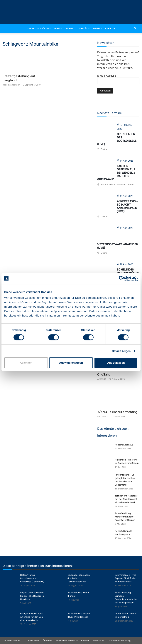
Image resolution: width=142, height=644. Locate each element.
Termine (97, 28)
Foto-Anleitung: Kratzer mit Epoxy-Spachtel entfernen (125, 517)
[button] (135, 29)
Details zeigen (121, 351)
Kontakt (85, 641)
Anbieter (110, 28)
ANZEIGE (102, 379)
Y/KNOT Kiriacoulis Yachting (117, 412)
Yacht (31, 28)
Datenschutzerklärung (119, 641)
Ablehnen (26, 363)
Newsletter (33, 641)
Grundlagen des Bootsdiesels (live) (117, 139)
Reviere (69, 28)
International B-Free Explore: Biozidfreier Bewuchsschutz (126, 578)
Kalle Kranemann (11, 85)
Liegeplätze (83, 28)
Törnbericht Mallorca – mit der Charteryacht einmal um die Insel (127, 499)
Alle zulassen (116, 363)
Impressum (98, 641)
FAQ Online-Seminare (67, 641)
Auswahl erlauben (71, 363)
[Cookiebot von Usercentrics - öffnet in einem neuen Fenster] (122, 278)
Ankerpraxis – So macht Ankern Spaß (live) (127, 206)
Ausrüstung (44, 28)
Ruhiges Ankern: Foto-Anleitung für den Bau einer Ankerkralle (32, 617)
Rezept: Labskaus (124, 445)
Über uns (47, 641)
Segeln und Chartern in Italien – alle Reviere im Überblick (32, 596)
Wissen (58, 28)
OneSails (104, 374)
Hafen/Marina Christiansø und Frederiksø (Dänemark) (32, 578)
